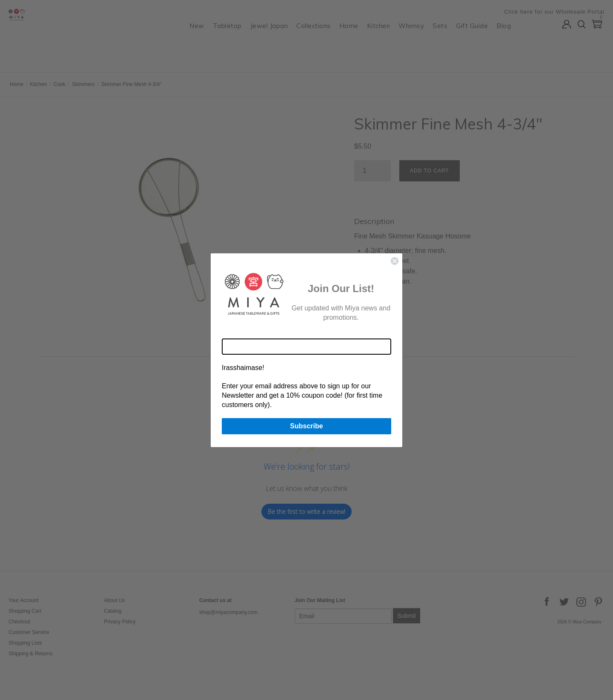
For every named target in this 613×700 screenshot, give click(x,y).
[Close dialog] (395, 261)
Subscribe (306, 426)
